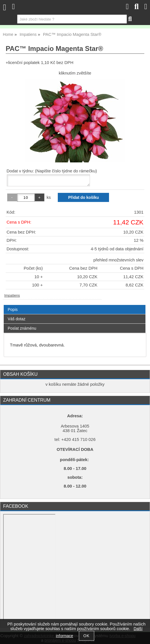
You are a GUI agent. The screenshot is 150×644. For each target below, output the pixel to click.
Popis (13, 309)
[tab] (75, 305)
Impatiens (12, 296)
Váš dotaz (17, 319)
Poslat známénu (22, 328)
